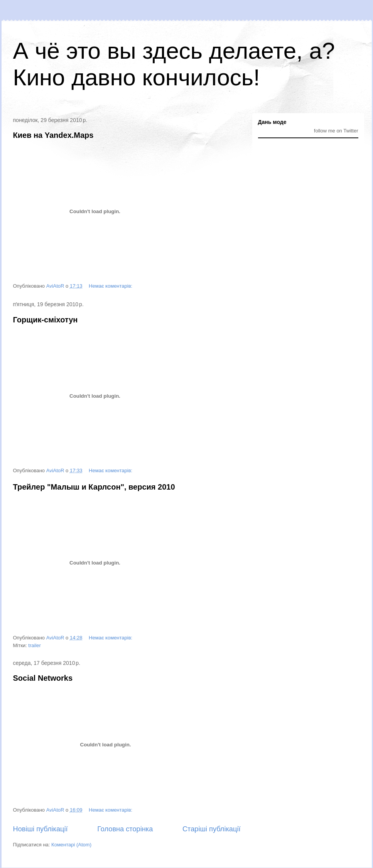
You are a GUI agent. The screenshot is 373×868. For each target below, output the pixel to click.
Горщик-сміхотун (46, 320)
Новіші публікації (41, 829)
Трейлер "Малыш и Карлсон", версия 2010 (94, 487)
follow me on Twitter (336, 131)
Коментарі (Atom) (71, 845)
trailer (35, 645)
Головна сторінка (125, 829)
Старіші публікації (212, 829)
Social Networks (43, 678)
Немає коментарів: (111, 286)
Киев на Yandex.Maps (53, 135)
